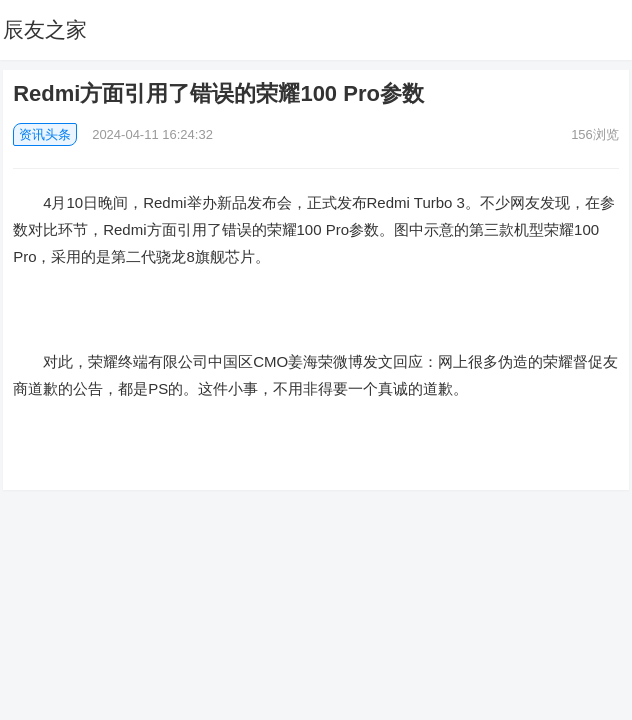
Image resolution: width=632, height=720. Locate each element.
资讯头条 (45, 134)
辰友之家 (45, 29)
